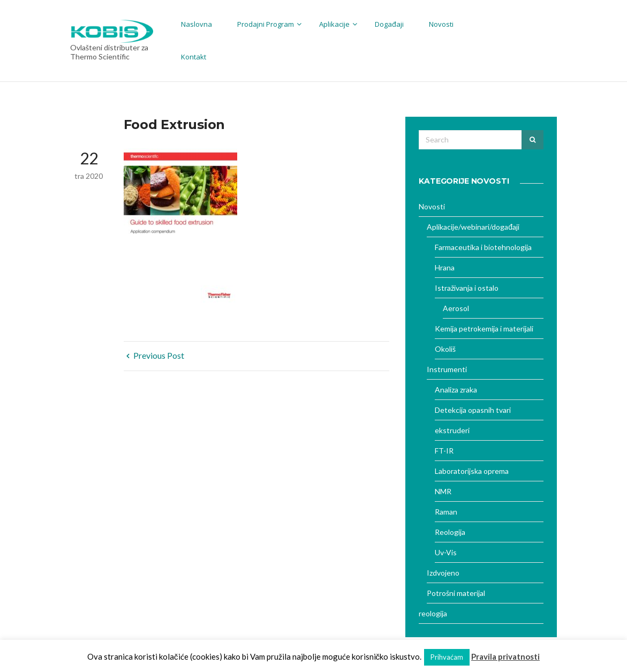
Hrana (445, 267)
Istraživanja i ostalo (467, 288)
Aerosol (456, 308)
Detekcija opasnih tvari (473, 410)
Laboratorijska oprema (472, 471)
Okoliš (445, 349)
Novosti (432, 206)
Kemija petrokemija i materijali (484, 329)
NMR (443, 491)
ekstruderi (452, 430)
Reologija (450, 532)
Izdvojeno (443, 573)
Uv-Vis (446, 552)
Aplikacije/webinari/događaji (473, 227)
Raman (446, 512)
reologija (433, 613)
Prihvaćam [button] (447, 657)
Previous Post (155, 355)
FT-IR (444, 451)
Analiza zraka (456, 390)
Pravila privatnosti (505, 656)
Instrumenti (447, 369)
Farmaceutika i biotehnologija (483, 247)
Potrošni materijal (456, 593)
